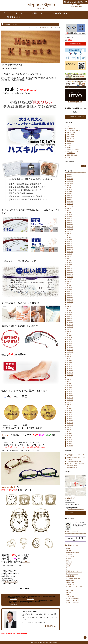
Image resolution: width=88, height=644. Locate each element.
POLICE (69, 564)
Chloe (68, 570)
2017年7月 (69, 381)
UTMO (68, 548)
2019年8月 (69, 331)
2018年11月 (70, 350)
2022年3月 (69, 267)
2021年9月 (69, 279)
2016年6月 (69, 408)
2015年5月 (69, 435)
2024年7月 (69, 210)
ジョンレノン (70, 584)
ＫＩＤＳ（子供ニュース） (74, 131)
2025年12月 (70, 179)
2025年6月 (69, 191)
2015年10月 (70, 425)
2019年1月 (69, 346)
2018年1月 (69, 369)
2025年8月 (69, 187)
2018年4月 (69, 362)
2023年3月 (69, 242)
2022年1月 (69, 271)
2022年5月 (69, 262)
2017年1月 (69, 394)
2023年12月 (70, 225)
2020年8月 (69, 306)
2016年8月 (69, 404)
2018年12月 (70, 348)
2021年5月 (69, 287)
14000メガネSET (71, 135)
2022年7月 (69, 258)
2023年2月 (69, 244)
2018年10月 (70, 352)
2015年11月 (70, 423)
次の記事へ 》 (14, 604)
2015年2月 (69, 442)
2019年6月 (69, 335)
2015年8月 (69, 429)
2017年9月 (69, 377)
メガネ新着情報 (42, 27)
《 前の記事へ (14, 599)
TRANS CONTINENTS (73, 578)
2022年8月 (69, 256)
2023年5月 (69, 237)
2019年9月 (69, 329)
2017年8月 (69, 379)
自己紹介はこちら (52, 626)
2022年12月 (70, 248)
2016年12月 (70, 396)
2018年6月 (69, 360)
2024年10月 (70, 206)
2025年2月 (69, 198)
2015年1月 (69, 444)
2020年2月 (69, 319)
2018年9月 (69, 354)
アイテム (49, 27)
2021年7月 (69, 283)
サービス (69, 145)
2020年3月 (69, 317)
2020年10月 (70, 302)
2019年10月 (70, 327)
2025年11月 (70, 181)
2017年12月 (70, 371)
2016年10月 (70, 400)
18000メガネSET (71, 137)
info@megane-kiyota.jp (11, 582)
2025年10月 (70, 183)
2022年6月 (69, 260)
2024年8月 (69, 208)
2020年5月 (69, 312)
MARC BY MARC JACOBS (74, 572)
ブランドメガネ (71, 139)
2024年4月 (69, 216)
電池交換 (69, 147)
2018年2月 (69, 367)
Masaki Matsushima (72, 574)
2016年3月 (69, 415)
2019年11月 (70, 325)
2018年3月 (69, 365)
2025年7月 (69, 189)
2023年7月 (69, 235)
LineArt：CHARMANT (73, 600)
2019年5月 (69, 337)
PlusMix (69, 568)
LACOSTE (69, 558)
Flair (67, 594)
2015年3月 (69, 440)
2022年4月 (69, 264)
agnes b (69, 592)
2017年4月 (69, 387)
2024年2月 (69, 221)
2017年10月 (70, 375)
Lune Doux (69, 590)
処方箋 (68, 157)
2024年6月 (69, 212)
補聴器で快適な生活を (72, 155)
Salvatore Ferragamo (72, 552)
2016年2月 (69, 417)
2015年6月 (69, 433)
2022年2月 (69, 269)
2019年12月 (70, 323)
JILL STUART (70, 580)
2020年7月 (69, 308)
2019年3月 (69, 342)
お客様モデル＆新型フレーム (74, 149)
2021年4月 (69, 289)
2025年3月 (69, 196)
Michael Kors (70, 582)
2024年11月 (70, 204)
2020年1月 (69, 321)
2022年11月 (70, 250)
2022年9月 (69, 254)
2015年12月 (70, 421)
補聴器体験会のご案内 (72, 467)
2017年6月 (69, 383)
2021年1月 (69, 296)
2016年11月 (70, 398)
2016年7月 (69, 406)
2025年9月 (69, 185)
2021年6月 (69, 285)
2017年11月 (70, 373)
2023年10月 (70, 229)
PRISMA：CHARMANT (73, 603)
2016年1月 (69, 419)
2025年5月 (69, 194)
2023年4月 (69, 239)
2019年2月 (69, 344)
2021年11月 (70, 275)
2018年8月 (69, 356)
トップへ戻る (30, 599)
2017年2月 (69, 392)
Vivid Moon (69, 554)
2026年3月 (69, 175)
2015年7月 (69, 431)
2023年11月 (70, 227)
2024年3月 (69, 219)
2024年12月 (70, 202)
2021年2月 (69, 294)
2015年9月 (69, 427)
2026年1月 (69, 177)
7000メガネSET (71, 133)
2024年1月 (69, 223)
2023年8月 (69, 233)
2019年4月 (69, 340)
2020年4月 (69, 315)
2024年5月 (69, 214)
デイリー (36, 27)
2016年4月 (69, 413)
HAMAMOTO (70, 556)
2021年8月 (69, 281)
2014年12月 (70, 446)
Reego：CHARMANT (73, 598)
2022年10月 (70, 252)
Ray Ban (69, 550)
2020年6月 (69, 310)
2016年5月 (69, 410)
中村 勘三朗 (70, 576)
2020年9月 (69, 304)
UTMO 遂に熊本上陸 (75, 101)
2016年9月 (69, 402)
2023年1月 (69, 246)
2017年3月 (69, 390)
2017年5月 (69, 385)
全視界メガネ (70, 596)
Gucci (68, 566)
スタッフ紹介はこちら (73, 531)
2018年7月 (69, 358)
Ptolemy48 (69, 562)
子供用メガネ (70, 141)
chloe (68, 560)
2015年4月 (69, 438)
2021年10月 (70, 277)
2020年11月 (70, 300)
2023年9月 (69, 231)
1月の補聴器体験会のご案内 (74, 462)
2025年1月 (69, 200)
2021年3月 (69, 292)
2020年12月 (70, 298)
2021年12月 (70, 273)
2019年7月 (69, 333)
